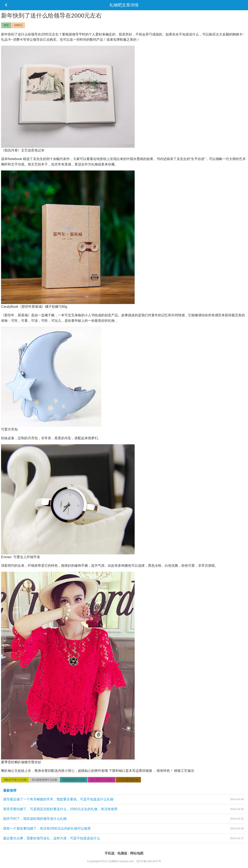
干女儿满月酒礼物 (128, 780)
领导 (6, 25)
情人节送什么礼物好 (102, 780)
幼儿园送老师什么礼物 (44, 780)
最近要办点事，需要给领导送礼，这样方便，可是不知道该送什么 (52, 838)
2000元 (18, 25)
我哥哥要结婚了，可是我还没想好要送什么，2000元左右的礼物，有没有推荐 (60, 809)
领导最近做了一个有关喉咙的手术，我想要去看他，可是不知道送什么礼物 (58, 799)
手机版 (110, 853)
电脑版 (123, 853)
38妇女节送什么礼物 (15, 780)
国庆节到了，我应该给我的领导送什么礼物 (35, 819)
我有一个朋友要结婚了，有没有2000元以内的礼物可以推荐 (47, 828)
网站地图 (137, 853)
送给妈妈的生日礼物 (74, 780)
